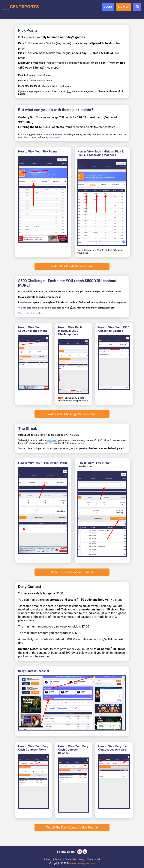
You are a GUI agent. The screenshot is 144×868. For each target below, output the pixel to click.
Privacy (48, 859)
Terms (58, 859)
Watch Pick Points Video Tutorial (72, 268)
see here (55, 139)
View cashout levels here (31, 314)
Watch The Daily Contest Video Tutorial (72, 829)
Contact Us (70, 859)
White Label (94, 859)
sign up (123, 8)
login (106, 7)
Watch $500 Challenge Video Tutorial (72, 415)
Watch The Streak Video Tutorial (72, 573)
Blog (82, 859)
